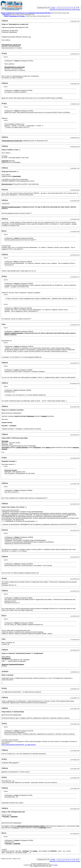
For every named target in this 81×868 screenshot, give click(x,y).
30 (58, 8)
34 (66, 8)
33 (64, 8)
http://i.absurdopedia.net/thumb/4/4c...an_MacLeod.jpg (19, 745)
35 (68, 8)
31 (60, 8)
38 (74, 8)
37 (72, 8)
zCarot (56, 865)
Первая (53, 8)
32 (62, 8)
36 (70, 8)
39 (76, 8)
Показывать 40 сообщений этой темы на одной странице (65, 10)
